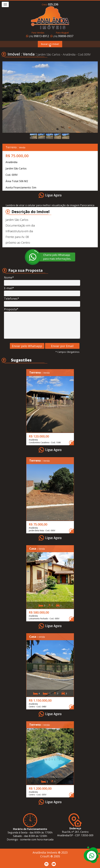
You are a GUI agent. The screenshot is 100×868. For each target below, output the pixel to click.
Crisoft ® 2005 (50, 856)
